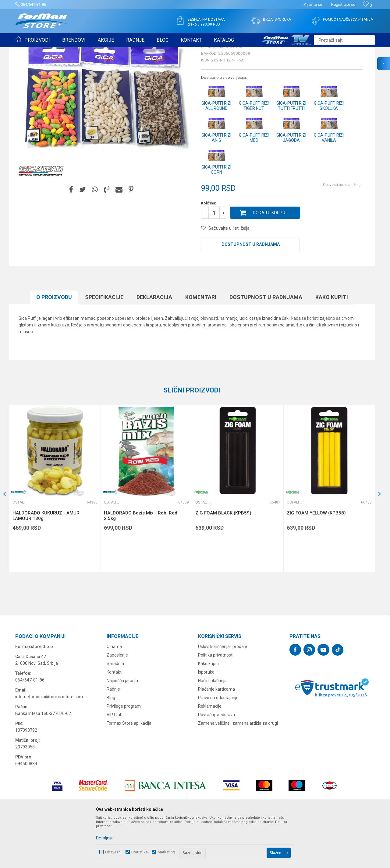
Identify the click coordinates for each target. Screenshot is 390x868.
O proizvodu (54, 344)
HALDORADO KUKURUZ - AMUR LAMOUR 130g (46, 563)
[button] (344, 40)
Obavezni (113, 852)
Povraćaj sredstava (216, 762)
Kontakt (114, 719)
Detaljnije (105, 838)
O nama (114, 694)
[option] (55, 536)
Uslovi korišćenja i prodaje (223, 694)
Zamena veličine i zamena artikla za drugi (238, 770)
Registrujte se (343, 4)
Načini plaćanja (212, 728)
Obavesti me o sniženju (343, 232)
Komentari (201, 344)
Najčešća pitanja (122, 728)
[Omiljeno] (367, 5)
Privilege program (124, 753)
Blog (111, 745)
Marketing (166, 852)
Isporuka (206, 719)
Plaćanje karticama (216, 736)
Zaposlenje (117, 702)
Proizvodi (50, 51)
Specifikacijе (104, 344)
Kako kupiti (332, 344)
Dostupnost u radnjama (251, 291)
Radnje (113, 736)
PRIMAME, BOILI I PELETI (83, 51)
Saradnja (115, 711)
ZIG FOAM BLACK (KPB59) (223, 560)
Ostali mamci (119, 51)
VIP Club (115, 762)
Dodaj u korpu (269, 260)
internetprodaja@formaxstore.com (49, 744)
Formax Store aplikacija (129, 770)
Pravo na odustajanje (218, 745)
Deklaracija (154, 344)
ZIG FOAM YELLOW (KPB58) (316, 560)
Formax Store (26, 51)
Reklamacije (210, 753)
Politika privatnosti (216, 702)
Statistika (140, 852)
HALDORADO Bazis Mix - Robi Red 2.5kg (141, 563)
